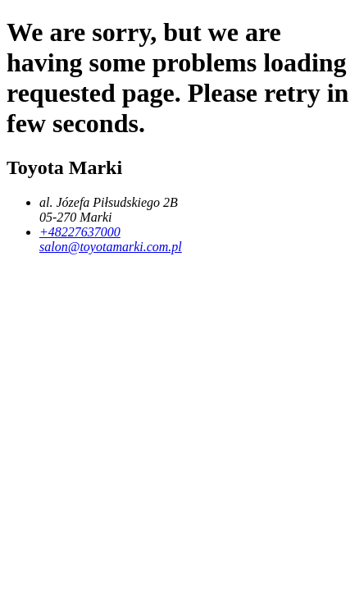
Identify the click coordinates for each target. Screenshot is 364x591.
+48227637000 (80, 232)
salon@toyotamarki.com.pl (111, 247)
